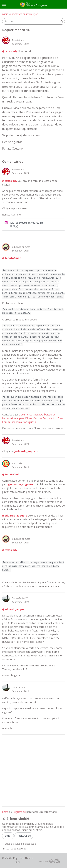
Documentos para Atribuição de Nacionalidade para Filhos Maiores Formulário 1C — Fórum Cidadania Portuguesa (32, 418)
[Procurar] (62, 21)
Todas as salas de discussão (20, 844)
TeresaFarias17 (20, 598)
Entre (5, 812)
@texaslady (10, 51)
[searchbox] (33, 21)
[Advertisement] (33, 771)
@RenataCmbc (12, 258)
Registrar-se (24, 836)
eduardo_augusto (21, 247)
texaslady (17, 463)
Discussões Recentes (15, 848)
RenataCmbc (19, 40)
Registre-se (19, 812)
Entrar (8, 836)
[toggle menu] (4, 4)
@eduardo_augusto (26, 451)
